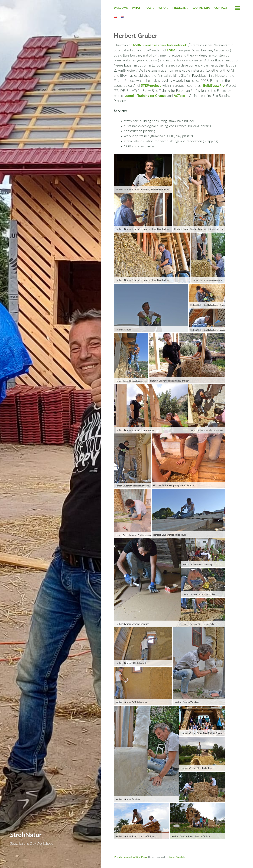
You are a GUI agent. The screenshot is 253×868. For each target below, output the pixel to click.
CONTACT (221, 8)
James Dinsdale (177, 857)
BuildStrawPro (214, 85)
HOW (148, 8)
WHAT (136, 8)
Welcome (121, 8)
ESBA (171, 50)
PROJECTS (179, 8)
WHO (162, 8)
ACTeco (179, 96)
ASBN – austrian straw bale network (160, 45)
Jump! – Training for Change (146, 96)
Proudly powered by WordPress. (131, 857)
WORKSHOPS (201, 8)
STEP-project (151, 85)
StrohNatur (26, 835)
